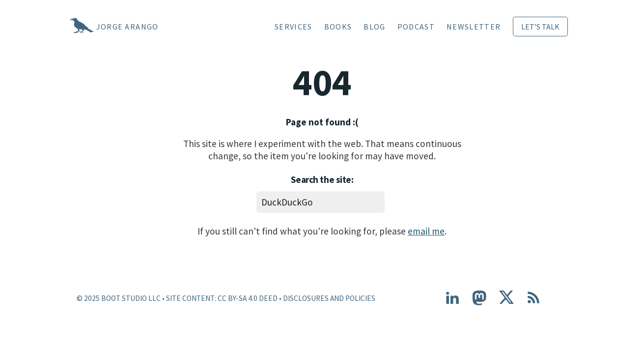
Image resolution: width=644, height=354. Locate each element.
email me (426, 231)
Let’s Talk (540, 27)
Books (338, 27)
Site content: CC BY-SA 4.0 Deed (222, 298)
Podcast (416, 27)
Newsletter (474, 27)
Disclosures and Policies (329, 298)
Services (294, 27)
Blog (374, 27)
